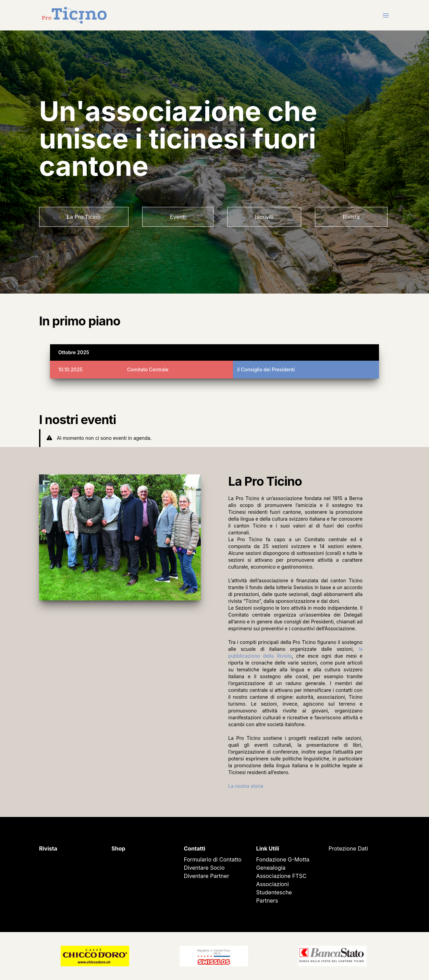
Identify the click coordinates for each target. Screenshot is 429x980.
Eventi (178, 217)
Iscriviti (264, 217)
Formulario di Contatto (212, 859)
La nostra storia (246, 786)
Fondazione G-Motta (283, 859)
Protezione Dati (348, 848)
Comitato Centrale (148, 369)
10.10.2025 (70, 369)
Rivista (351, 217)
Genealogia (271, 868)
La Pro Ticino (84, 217)
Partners (267, 901)
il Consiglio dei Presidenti (266, 369)
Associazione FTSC (281, 876)
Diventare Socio (204, 868)
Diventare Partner (206, 876)
